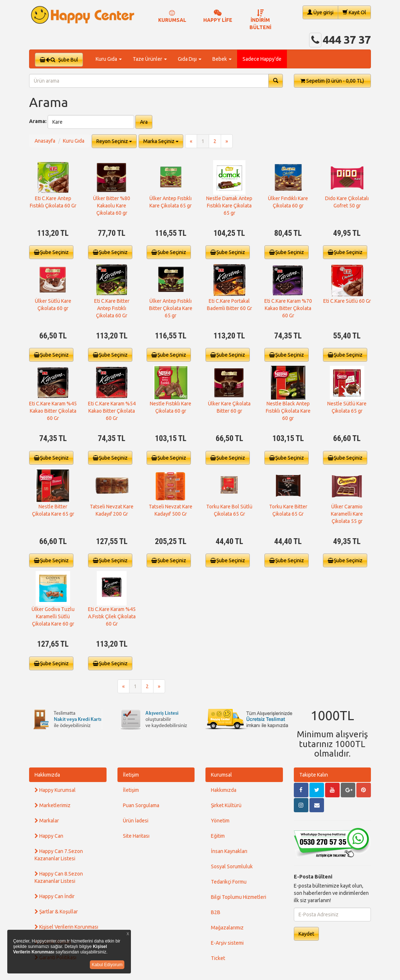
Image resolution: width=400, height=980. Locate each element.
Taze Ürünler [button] (150, 59)
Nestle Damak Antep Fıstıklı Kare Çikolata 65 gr (229, 206)
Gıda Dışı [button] (190, 59)
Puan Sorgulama (141, 805)
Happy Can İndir (55, 896)
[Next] (227, 141)
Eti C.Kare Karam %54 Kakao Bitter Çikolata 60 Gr (112, 411)
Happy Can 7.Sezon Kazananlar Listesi (59, 855)
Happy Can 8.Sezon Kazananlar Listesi (59, 877)
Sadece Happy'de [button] (262, 59)
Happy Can (49, 836)
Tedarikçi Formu (229, 882)
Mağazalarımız (227, 928)
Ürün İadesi (136, 821)
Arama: (38, 121)
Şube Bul (59, 60)
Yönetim (220, 821)
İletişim (131, 775)
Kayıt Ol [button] (354, 12)
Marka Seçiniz (161, 141)
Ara (144, 122)
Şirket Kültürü (226, 805)
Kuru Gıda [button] (109, 59)
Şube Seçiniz (51, 252)
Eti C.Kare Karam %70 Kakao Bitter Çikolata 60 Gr (288, 308)
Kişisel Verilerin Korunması (66, 927)
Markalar (47, 821)
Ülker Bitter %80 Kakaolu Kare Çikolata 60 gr (112, 206)
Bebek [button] (222, 59)
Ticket (218, 958)
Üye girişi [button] (320, 12)
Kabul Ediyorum (107, 965)
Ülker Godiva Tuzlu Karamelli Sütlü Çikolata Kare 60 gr (53, 616)
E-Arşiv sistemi (227, 943)
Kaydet (306, 934)
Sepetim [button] (332, 81)
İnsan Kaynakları (229, 851)
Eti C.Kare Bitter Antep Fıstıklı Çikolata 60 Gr (112, 308)
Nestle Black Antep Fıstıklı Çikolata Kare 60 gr (288, 411)
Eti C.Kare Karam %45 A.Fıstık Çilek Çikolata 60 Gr (112, 616)
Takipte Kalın (314, 775)
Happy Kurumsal (55, 790)
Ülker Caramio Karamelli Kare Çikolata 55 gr (347, 514)
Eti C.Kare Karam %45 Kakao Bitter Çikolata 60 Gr (53, 411)
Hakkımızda (47, 775)
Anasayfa (45, 141)
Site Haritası (136, 836)
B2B (216, 912)
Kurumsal (221, 775)
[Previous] (191, 141)
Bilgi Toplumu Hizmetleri (239, 897)
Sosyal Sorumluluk (232, 866)
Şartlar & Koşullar (56, 912)
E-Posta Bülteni (313, 877)
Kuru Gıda (74, 141)
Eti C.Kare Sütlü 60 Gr (347, 301)
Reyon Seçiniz (114, 141)
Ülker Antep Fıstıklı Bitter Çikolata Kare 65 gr (171, 308)
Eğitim (218, 836)
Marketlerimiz (53, 805)
